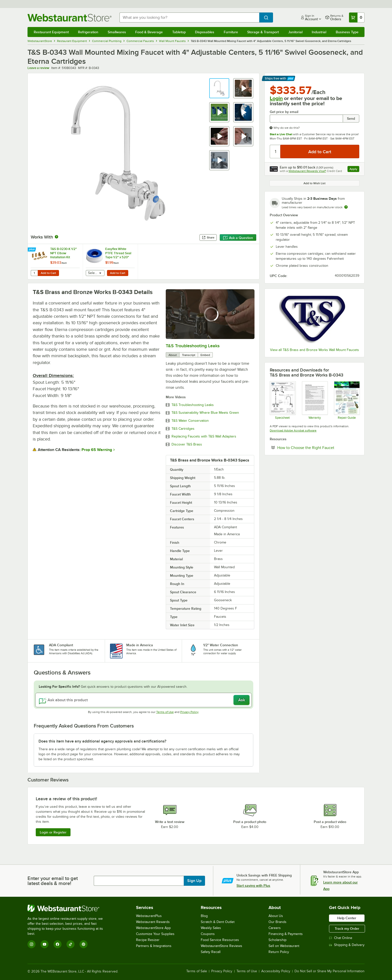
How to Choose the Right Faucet (318, 447)
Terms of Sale (197, 971)
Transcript (189, 355)
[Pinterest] (83, 944)
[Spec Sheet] (282, 400)
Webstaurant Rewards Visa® (307, 171)
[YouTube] (44, 944)
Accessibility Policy (276, 971)
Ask (242, 700)
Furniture (231, 32)
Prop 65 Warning (97, 450)
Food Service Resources (220, 940)
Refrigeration (88, 32)
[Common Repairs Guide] (347, 400)
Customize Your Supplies (155, 934)
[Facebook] (57, 944)
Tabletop (179, 32)
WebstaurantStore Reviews (221, 946)
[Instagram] (31, 944)
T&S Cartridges (183, 429)
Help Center (347, 918)
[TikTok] (70, 944)
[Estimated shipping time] (346, 207)
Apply (354, 170)
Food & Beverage (149, 32)
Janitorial (295, 32)
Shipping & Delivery (347, 945)
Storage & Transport (263, 32)
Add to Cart (48, 273)
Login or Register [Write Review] (53, 832)
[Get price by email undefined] (306, 118)
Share (208, 237)
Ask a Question (238, 238)
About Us (276, 916)
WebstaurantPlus (149, 916)
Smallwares (117, 32)
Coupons (208, 934)
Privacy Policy (189, 712)
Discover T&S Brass (187, 444)
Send (351, 118)
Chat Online (341, 938)
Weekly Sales (211, 928)
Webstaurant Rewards (153, 922)
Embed (205, 355)
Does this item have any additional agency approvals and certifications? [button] (102, 741)
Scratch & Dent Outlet (218, 922)
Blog (204, 916)
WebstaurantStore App (153, 928)
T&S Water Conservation (190, 421)
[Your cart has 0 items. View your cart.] (357, 17)
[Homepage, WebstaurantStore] (69, 18)
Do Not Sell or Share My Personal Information (329, 971)
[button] (219, 88)
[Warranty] (315, 400)
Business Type (347, 32)
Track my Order (347, 928)
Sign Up (194, 881)
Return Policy (279, 952)
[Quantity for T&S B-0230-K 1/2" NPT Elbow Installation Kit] (34, 273)
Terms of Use (165, 712)
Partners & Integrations (154, 946)
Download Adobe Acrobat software (293, 430)
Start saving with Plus (253, 885)
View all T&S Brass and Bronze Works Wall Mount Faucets (314, 350)
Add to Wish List (314, 183)
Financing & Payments (286, 934)
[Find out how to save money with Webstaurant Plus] (32, 250)
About (173, 355)
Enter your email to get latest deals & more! (53, 881)
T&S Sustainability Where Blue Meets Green (205, 413)
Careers (275, 928)
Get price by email (284, 112)
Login (276, 98)
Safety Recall (211, 952)
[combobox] (189, 17)
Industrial (319, 32)
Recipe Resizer (148, 940)
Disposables (205, 32)
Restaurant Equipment (51, 32)
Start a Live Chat (281, 134)
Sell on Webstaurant (284, 946)
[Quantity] (275, 151)
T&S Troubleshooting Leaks (193, 346)
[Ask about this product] (144, 700)
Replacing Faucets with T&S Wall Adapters (204, 436)
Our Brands (277, 922)
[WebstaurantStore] (69, 908)
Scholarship (277, 940)
